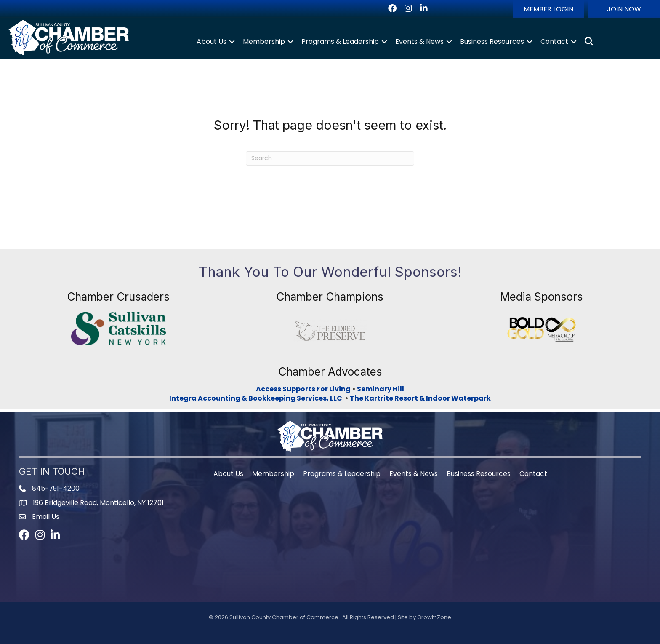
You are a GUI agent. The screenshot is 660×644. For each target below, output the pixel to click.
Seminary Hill (381, 389)
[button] (548, 9)
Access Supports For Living (303, 389)
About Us (212, 41)
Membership (264, 41)
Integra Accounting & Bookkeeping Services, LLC (257, 398)
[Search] (330, 158)
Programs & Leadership (340, 41)
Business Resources (492, 41)
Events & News (419, 41)
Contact (554, 41)
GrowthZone (434, 617)
